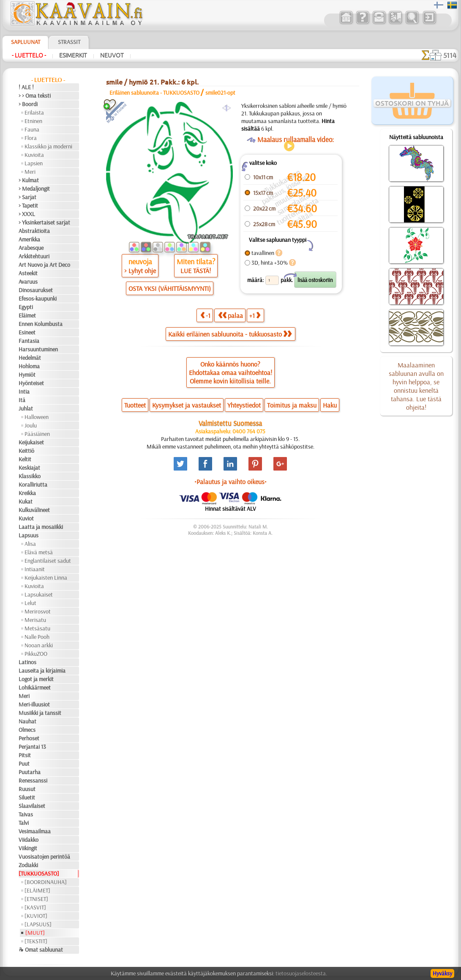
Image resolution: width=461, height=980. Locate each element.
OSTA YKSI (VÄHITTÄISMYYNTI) (170, 288)
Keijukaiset (31, 442)
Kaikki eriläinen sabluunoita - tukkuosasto (230, 334)
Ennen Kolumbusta (41, 324)
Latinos (27, 662)
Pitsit (25, 755)
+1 (255, 315)
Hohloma (29, 366)
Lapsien (34, 163)
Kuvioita (34, 155)
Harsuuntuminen (38, 349)
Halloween (37, 417)
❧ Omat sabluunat (41, 950)
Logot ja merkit (36, 679)
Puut (24, 764)
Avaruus (28, 282)
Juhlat (26, 408)
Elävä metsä (39, 552)
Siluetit (27, 797)
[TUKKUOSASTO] (39, 873)
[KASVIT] (35, 907)
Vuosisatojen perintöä (44, 857)
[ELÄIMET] (37, 890)
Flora (31, 138)
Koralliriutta (33, 485)
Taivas (26, 814)
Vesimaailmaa (35, 831)
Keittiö (26, 451)
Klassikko (30, 476)
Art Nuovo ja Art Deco (44, 265)
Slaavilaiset (32, 806)
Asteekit (28, 273)
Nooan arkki (39, 645)
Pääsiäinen (37, 434)
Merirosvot (38, 611)
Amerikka (29, 239)
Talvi (24, 823)
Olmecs (27, 730)
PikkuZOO (36, 654)
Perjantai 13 (32, 747)
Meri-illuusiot (34, 704)
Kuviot (26, 518)
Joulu (31, 425)
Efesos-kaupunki (38, 298)
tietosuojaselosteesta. (301, 973)
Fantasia (29, 341)
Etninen (33, 121)
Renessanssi (33, 780)
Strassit (69, 42)
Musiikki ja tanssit (40, 713)
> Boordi (28, 104)
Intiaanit (35, 569)
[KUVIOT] (36, 916)
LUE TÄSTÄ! (196, 271)
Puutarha (30, 772)
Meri (30, 172)
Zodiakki (28, 865)
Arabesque (31, 248)
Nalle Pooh (37, 637)
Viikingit (28, 848)
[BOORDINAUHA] (46, 882)
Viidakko (29, 840)
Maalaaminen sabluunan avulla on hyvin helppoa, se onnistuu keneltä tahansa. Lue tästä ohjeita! (416, 386)
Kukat (26, 501)
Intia (24, 391)
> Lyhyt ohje (140, 271)
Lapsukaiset (39, 594)
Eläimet (27, 315)
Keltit (25, 459)
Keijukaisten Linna (46, 578)
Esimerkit (73, 55)
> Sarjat (27, 197)
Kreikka (27, 493)
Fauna (32, 129)
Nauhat (27, 721)
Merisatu (35, 620)
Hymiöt (27, 375)
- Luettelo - (29, 55)
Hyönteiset (31, 383)
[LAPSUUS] (38, 924)
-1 (205, 315)
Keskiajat (29, 468)
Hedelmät (30, 358)
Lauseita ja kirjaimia (42, 671)
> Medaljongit (34, 189)
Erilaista (34, 112)
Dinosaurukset (36, 290)
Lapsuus (29, 535)
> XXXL (27, 214)
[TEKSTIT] (36, 941)
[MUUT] (35, 933)
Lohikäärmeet (35, 687)
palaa (230, 315)
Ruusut (27, 789)
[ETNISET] (36, 899)
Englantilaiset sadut (48, 561)
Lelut (30, 603)
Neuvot (112, 55)
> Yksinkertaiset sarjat (44, 222)
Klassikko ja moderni (48, 146)
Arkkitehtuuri (34, 256)
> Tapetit (28, 205)
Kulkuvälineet (34, 510)
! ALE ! (26, 87)
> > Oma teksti (35, 96)
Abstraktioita (34, 231)
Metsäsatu (37, 628)
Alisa (30, 544)
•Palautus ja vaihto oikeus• (230, 482)
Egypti (26, 307)
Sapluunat (26, 42)
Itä (22, 400)
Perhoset (29, 738)
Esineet (27, 332)
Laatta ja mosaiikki (41, 527)
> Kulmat (29, 180)
